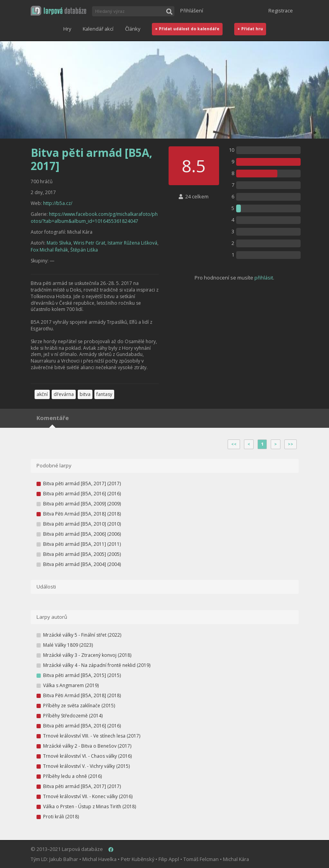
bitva (85, 394)
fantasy (104, 394)
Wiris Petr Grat (89, 243)
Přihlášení (192, 10)
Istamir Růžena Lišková (132, 243)
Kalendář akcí (98, 29)
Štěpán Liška (84, 250)
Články (133, 29)
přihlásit (264, 278)
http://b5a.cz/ (58, 203)
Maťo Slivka (59, 243)
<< (234, 444)
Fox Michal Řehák (49, 250)
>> (291, 444)
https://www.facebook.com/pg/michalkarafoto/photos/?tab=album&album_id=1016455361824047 (94, 218)
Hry (67, 29)
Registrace (281, 10)
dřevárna (64, 394)
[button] (58, 11)
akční (42, 394)
